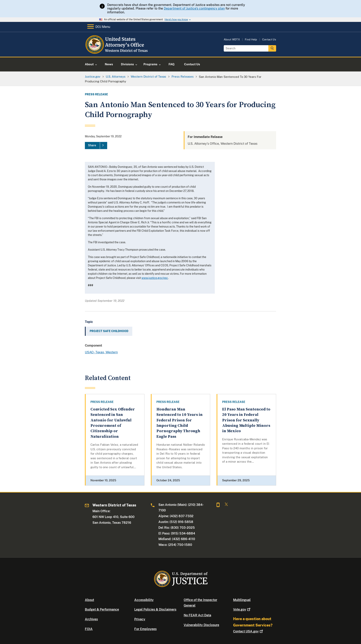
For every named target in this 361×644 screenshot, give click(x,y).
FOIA (89, 629)
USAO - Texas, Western (101, 352)
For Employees (145, 629)
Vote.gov (242, 609)
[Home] (117, 52)
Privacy (140, 619)
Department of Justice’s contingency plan (194, 8)
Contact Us (269, 40)
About (89, 600)
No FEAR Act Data (197, 615)
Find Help (251, 40)
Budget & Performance (102, 609)
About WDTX (232, 40)
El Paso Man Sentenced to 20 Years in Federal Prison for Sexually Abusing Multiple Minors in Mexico (246, 420)
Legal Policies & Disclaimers (155, 609)
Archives (91, 619)
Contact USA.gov (248, 631)
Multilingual (242, 600)
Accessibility (144, 600)
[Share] (96, 146)
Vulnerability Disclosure (201, 625)
